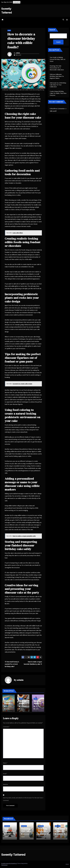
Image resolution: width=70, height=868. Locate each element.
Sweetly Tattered (13, 855)
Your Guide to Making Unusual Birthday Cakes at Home (58, 59)
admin (18, 53)
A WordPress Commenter (57, 109)
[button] (63, 20)
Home (67, 864)
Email (5, 774)
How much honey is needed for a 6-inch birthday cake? (12, 664)
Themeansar (4, 865)
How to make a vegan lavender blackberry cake (33, 663)
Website (5, 785)
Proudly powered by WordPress (9, 863)
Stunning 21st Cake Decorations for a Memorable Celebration (57, 68)
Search (52, 30)
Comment (6, 727)
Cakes (9, 30)
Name (5, 763)
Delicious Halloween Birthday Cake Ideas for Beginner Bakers (57, 76)
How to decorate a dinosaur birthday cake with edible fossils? (21, 41)
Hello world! (53, 111)
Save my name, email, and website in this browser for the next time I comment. (23, 799)
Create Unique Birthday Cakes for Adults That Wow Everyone (58, 93)
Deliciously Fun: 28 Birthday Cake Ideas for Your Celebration (58, 85)
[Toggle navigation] (67, 20)
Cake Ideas (7, 826)
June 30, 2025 (9, 834)
